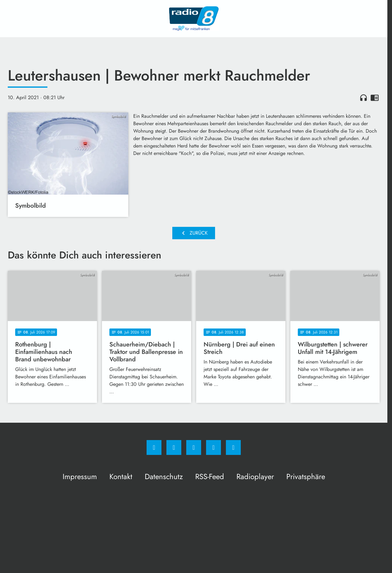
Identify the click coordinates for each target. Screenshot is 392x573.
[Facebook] (154, 447)
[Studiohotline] (214, 447)
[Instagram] (174, 447)
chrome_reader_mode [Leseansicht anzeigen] (375, 98)
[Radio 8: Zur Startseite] (194, 19)
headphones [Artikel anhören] (363, 98)
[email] (233, 447)
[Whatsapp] (194, 447)
